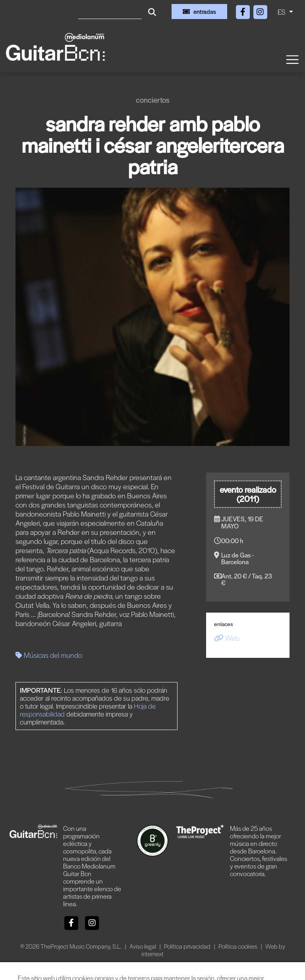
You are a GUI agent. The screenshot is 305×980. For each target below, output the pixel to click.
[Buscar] (110, 12)
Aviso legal (143, 946)
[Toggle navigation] (292, 59)
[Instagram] (260, 11)
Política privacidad (188, 946)
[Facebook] (243, 11)
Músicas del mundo (49, 655)
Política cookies (238, 946)
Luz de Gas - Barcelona (237, 558)
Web (227, 638)
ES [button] (282, 12)
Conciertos (153, 100)
